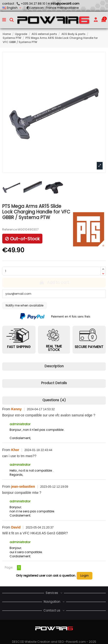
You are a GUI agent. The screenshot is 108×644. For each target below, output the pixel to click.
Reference (10, 230)
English (12, 8)
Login (84, 575)
